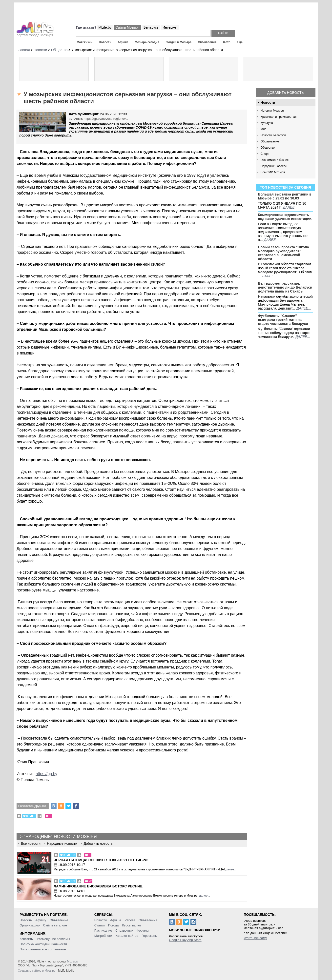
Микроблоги (103, 936)
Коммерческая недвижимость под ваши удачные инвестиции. (285, 217)
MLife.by (105, 27)
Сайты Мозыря (127, 27)
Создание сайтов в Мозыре (37, 971)
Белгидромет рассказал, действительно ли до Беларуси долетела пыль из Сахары (285, 287)
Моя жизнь (84, 42)
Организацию (30, 925)
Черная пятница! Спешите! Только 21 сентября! (101, 860)
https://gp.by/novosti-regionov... (106, 119)
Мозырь (72, 961)
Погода (114, 925)
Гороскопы (149, 936)
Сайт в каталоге (55, 925)
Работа (130, 920)
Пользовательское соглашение (43, 949)
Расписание (103, 931)
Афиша (123, 42)
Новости (105, 42)
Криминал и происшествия (279, 117)
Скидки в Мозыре (178, 42)
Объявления (207, 42)
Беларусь (151, 27)
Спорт (265, 154)
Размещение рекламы (53, 939)
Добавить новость (286, 93)
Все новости (31, 843)
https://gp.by (46, 774)
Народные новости (274, 166)
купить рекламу (255, 938)
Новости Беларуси (273, 135)
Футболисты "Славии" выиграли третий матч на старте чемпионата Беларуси (283, 320)
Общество (268, 148)
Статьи (100, 925)
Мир (263, 129)
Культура (267, 123)
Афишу (41, 920)
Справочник (124, 931)
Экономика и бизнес (275, 160)
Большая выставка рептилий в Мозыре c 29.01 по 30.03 (285, 196)
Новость (26, 920)
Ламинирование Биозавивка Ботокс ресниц (98, 886)
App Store (194, 940)
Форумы (143, 931)
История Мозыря (272, 111)
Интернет (170, 27)
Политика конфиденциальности (43, 944)
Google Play (178, 940)
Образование (270, 141)
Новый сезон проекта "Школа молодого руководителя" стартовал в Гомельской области (283, 253)
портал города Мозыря (35, 34)
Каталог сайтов (127, 936)
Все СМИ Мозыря (273, 172)
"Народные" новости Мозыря (60, 837)
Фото (227, 42)
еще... (241, 42)
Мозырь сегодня (147, 42)
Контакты (26, 939)
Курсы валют (132, 925)
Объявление (59, 920)
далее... (290, 207)
